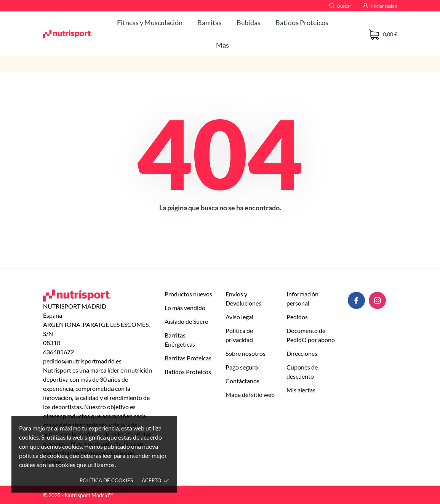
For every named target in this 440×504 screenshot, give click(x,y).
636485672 (58, 352)
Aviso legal (239, 317)
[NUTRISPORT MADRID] (68, 34)
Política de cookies (106, 480)
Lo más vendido (185, 308)
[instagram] (377, 300)
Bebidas (249, 22)
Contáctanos (242, 381)
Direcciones (302, 353)
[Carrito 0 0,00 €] (383, 34)
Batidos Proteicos (302, 22)
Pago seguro (242, 367)
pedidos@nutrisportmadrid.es (82, 361)
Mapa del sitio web (250, 394)
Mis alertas (301, 390)
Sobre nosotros (246, 353)
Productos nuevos (188, 294)
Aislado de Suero (186, 321)
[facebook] (356, 300)
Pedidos (297, 317)
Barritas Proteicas (188, 358)
